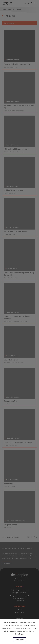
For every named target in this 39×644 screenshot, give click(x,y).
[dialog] (19, 322)
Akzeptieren (20, 640)
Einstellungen (19, 634)
